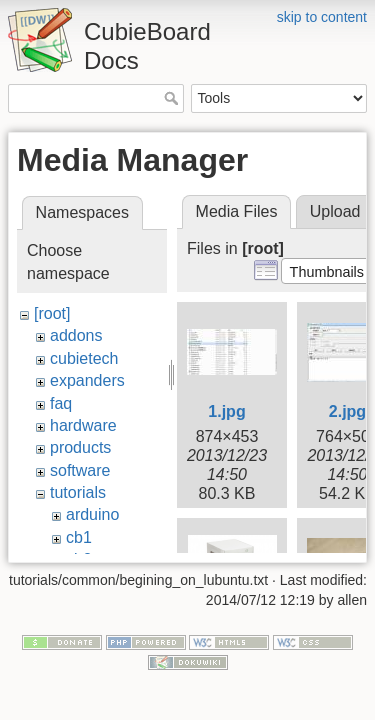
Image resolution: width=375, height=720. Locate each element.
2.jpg (347, 411)
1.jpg (226, 411)
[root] (52, 313)
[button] (326, 271)
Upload (335, 211)
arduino (92, 514)
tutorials (78, 492)
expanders (87, 380)
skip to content (322, 17)
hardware (83, 425)
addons (76, 335)
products (80, 447)
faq (61, 403)
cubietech (84, 358)
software (80, 470)
